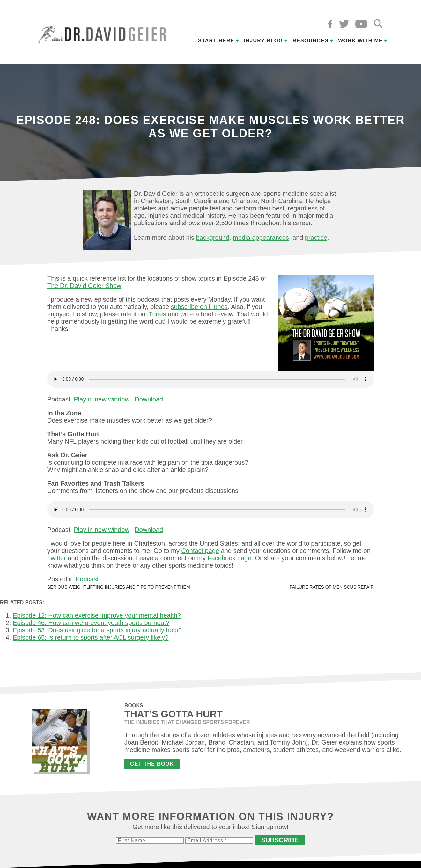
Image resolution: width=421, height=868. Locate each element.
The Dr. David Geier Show (84, 286)
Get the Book (152, 764)
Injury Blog (264, 41)
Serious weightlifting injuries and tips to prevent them (119, 587)
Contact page (200, 551)
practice (316, 238)
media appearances (261, 238)
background (213, 238)
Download (149, 399)
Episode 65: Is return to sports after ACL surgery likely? (91, 637)
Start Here (216, 41)
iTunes (157, 314)
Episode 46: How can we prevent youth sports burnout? (91, 623)
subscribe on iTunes (199, 307)
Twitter (57, 558)
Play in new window (102, 399)
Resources (310, 41)
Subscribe (280, 840)
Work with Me (360, 41)
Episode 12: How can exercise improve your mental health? (97, 615)
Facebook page (229, 558)
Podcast (87, 579)
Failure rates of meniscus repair (332, 587)
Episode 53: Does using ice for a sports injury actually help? (97, 630)
